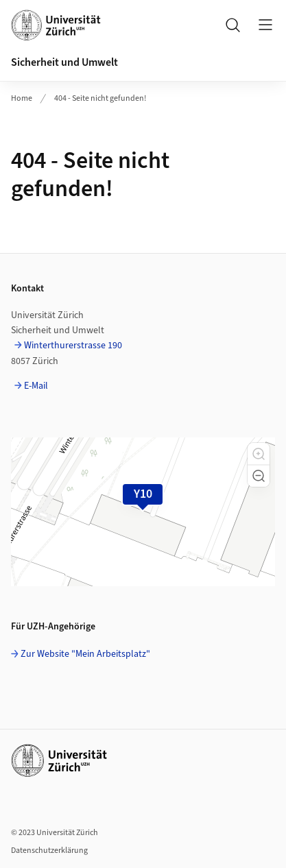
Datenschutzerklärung (49, 851)
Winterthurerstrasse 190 (73, 346)
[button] (259, 454)
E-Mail (36, 386)
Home (22, 98)
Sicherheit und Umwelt (64, 62)
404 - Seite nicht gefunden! (100, 98)
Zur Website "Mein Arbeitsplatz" (85, 654)
